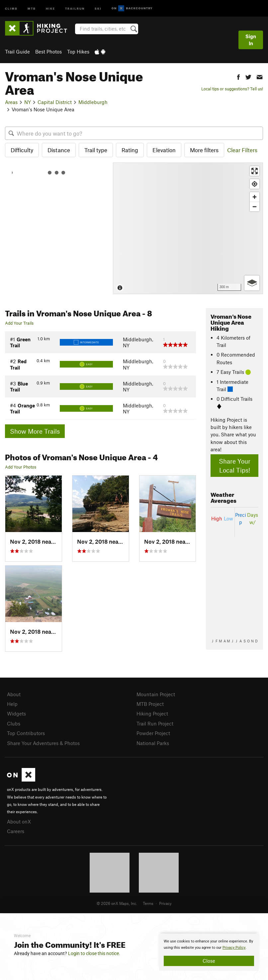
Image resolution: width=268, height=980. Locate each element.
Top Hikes (78, 52)
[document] (209, 952)
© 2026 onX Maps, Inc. (117, 903)
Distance (59, 150)
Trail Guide (17, 52)
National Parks (153, 743)
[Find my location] (255, 184)
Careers (16, 831)
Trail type (96, 150)
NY (28, 102)
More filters (204, 150)
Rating (130, 150)
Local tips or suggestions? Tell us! (232, 89)
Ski (98, 8)
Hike (50, 8)
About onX (19, 821)
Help (12, 704)
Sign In (251, 40)
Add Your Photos (21, 467)
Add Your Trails (19, 323)
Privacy (165, 903)
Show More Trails (35, 431)
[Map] (188, 228)
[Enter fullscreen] (255, 171)
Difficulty (22, 150)
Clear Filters (242, 150)
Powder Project (153, 733)
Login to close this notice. (94, 953)
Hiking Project (152, 713)
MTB (32, 8)
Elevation (164, 150)
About (14, 694)
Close (209, 961)
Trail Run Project (155, 723)
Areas (11, 102)
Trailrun (75, 8)
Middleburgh (93, 102)
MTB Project (150, 704)
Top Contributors (26, 733)
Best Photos (48, 52)
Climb (11, 8)
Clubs (14, 723)
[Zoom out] (255, 207)
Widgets (16, 713)
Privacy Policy (234, 948)
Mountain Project (156, 694)
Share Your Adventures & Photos (43, 743)
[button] (238, 76)
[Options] (252, 283)
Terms (148, 903)
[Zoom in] (255, 197)
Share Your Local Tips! (235, 466)
